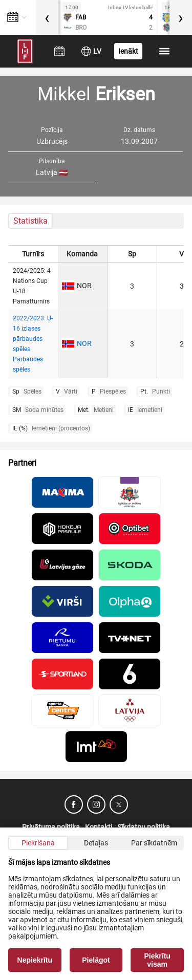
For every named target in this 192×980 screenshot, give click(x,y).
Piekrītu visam (157, 960)
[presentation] (47, 17)
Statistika (30, 221)
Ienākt (128, 51)
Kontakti (99, 827)
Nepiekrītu (35, 960)
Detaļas (96, 843)
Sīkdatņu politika (144, 827)
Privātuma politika (51, 827)
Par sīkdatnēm (154, 843)
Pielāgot (96, 960)
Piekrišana (38, 843)
